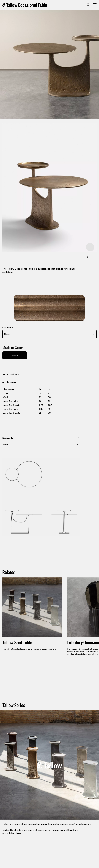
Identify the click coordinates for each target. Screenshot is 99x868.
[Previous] (87, 257)
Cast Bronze (8, 328)
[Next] (93, 257)
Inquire (15, 355)
